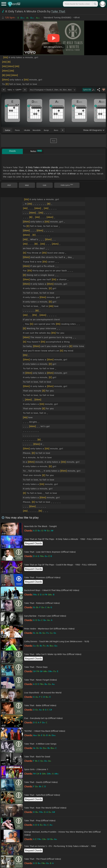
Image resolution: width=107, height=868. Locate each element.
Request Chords (33, 543)
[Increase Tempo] (25, 90)
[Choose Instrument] (63, 130)
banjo (46, 130)
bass (56, 130)
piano (17, 130)
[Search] (95, 4)
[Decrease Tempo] (4, 90)
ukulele (27, 130)
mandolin (37, 130)
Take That (58, 11)
